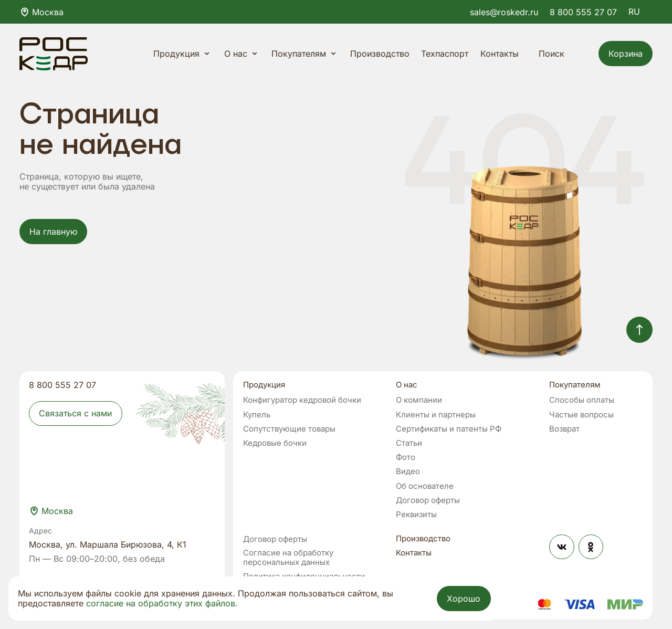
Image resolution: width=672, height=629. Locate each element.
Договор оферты (428, 500)
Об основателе (425, 486)
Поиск (559, 54)
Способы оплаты (582, 400)
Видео (408, 471)
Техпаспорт (445, 54)
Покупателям (305, 54)
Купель (257, 415)
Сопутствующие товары (289, 429)
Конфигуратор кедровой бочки (302, 400)
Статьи (409, 443)
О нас (242, 54)
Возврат (564, 429)
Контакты (500, 54)
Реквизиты (416, 515)
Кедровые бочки (275, 443)
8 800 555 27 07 (583, 12)
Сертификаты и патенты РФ (449, 429)
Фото (406, 457)
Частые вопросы (581, 415)
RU (640, 12)
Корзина (626, 54)
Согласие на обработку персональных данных (288, 558)
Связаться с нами (75, 413)
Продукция (183, 54)
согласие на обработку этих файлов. (162, 603)
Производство (380, 54)
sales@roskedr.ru (504, 12)
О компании (419, 400)
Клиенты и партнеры (436, 415)
